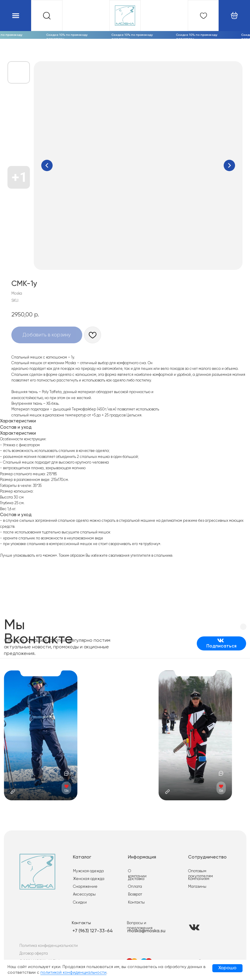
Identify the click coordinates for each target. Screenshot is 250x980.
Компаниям (196, 875)
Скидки (79, 898)
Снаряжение (84, 883)
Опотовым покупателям (207, 868)
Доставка (134, 875)
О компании (137, 868)
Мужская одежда (87, 868)
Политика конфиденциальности (48, 941)
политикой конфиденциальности (73, 973)
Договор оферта (33, 949)
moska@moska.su (145, 927)
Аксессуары (83, 891)
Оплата (133, 883)
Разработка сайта (212, 957)
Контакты (134, 898)
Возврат (133, 891)
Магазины (195, 883)
